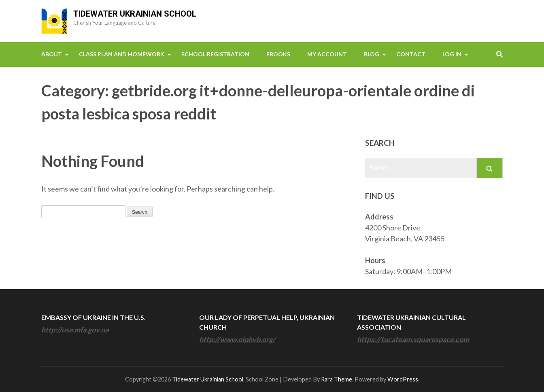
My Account (327, 54)
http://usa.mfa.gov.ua (75, 330)
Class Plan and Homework (122, 54)
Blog (372, 54)
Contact (411, 54)
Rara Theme (337, 379)
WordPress (403, 379)
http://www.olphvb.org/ (237, 339)
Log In (452, 54)
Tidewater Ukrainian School (135, 14)
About (52, 54)
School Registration (215, 54)
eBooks (278, 54)
